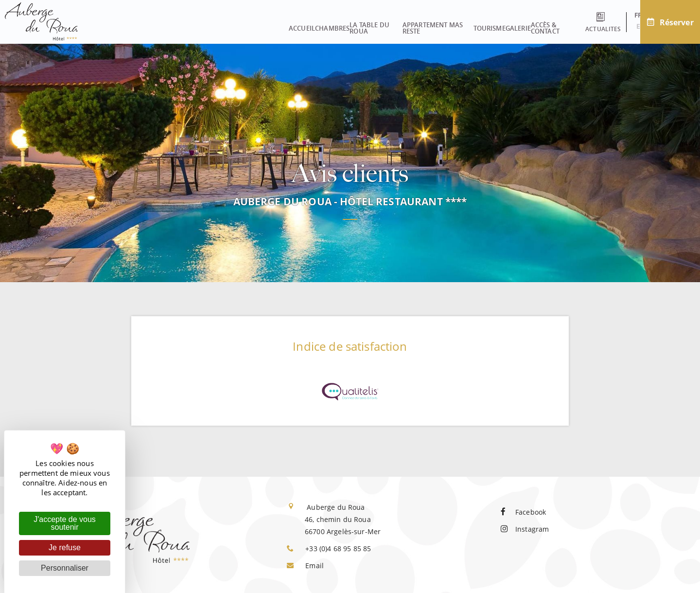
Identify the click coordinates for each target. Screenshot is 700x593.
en (624, 26)
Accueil (150, 25)
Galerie (450, 25)
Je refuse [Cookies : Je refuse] (65, 548)
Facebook (523, 512)
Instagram (525, 529)
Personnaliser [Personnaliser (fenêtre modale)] (65, 568)
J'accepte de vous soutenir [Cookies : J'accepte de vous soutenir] (65, 523)
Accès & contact (504, 25)
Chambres (194, 25)
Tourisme (407, 25)
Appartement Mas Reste (338, 25)
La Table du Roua (254, 25)
